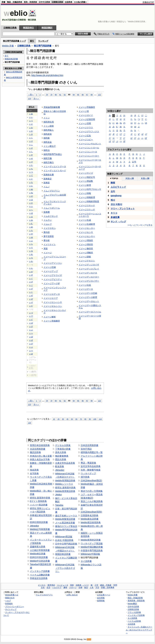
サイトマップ (11, 609)
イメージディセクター (89, 277)
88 (92, 94)
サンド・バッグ (118, 222)
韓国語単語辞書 (63, 554)
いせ (31, 158)
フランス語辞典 (134, 612)
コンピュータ (63, 585)
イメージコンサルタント (90, 144)
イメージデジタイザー (89, 281)
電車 (72, 585)
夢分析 (47, 240)
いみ (31, 220)
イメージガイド (86, 115)
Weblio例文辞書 (38, 554)
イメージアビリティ (53, 279)
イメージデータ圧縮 (88, 293)
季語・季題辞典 (88, 463)
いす (31, 155)
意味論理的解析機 (52, 107)
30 (63, 419)
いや (31, 234)
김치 (113, 191)
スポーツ (73, 587)
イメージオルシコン (53, 306)
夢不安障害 (49, 236)
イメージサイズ (86, 173)
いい (31, 117)
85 (78, 94)
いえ (31, 124)
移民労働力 (49, 162)
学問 (115, 585)
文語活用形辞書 (38, 449)
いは (31, 200)
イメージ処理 (85, 185)
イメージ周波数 (86, 181)
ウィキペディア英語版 (92, 543)
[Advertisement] (144, 15)
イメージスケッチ (87, 210)
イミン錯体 (49, 126)
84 (74, 94)
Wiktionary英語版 (64, 537)
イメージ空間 (85, 123)
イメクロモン (50, 228)
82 (65, 94)
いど (31, 320)
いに (31, 186)
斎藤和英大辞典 (38, 547)
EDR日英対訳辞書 (39, 522)
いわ (31, 261)
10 (54, 419)
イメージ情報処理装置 (89, 201)
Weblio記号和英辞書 (40, 529)
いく (31, 138)
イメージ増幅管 (86, 253)
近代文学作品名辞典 (91, 466)
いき (31, 134)
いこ (31, 145)
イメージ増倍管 (86, 244)
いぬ (31, 189)
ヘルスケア (57, 587)
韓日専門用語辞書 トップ (14, 41)
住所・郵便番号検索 (91, 470)
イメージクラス (86, 128)
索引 (32, 41)
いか (31, 131)
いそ (31, 162)
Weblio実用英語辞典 (65, 491)
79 (51, 401)
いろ (31, 258)
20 (59, 419)
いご (31, 285)
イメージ (48, 253)
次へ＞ (36, 404)
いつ (31, 172)
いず (31, 296)
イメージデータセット (89, 301)
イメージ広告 (85, 136)
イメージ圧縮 (50, 267)
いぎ (31, 275)
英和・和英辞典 (30, 2)
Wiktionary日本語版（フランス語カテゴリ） (65, 568)
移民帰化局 (49, 122)
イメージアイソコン (53, 263)
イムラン (48, 220)
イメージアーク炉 (52, 283)
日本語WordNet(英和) (91, 512)
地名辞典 (34, 470)
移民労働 (48, 158)
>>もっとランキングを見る (140, 225)
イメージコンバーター (89, 156)
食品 (86, 587)
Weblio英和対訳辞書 (91, 540)
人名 (92, 587)
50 (72, 419)
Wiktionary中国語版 (90, 554)
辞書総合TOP (148, 2)
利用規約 (9, 604)
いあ (31, 114)
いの (31, 196)
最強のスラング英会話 (66, 526)
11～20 (130, 178)
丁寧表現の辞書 (63, 449)
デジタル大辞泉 (63, 445)
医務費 (47, 212)
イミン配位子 (50, 146)
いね (31, 193)
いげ (31, 282)
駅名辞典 (60, 466)
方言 (97, 587)
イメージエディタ (52, 294)
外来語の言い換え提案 (41, 456)
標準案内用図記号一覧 (92, 452)
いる (31, 251)
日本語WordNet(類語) (91, 481)
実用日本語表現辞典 (40, 445)
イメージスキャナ (87, 206)
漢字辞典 (85, 477)
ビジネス (42, 585)
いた (31, 165)
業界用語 (51, 585)
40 (67, 419)
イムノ (47, 187)
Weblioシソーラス (64, 484)
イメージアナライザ (53, 275)
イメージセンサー (87, 236)
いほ (31, 213)
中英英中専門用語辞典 (92, 551)
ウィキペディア (88, 473)
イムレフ (48, 224)
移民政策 (48, 134)
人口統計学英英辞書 (40, 550)
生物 (80, 587)
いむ (31, 224)
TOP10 (114, 178)
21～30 (145, 178)
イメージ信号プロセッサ (90, 189)
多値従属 (115, 217)
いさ (31, 148)
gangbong (116, 196)
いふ (31, 206)
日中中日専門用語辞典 (66, 544)
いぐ (31, 279)
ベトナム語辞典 (134, 621)
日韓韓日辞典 (57, 2)
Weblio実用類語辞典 (65, 481)
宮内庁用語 (86, 449)
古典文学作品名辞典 (65, 463)
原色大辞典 (61, 452)
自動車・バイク (82, 585)
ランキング (43, 41)
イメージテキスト (87, 261)
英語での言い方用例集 (92, 491)
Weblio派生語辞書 (90, 519)
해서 (113, 200)
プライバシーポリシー (15, 606)
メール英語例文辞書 (65, 523)
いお (31, 128)
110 (100, 419)
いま (31, 217)
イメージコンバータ (88, 152)
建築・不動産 (106, 585)
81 (60, 94)
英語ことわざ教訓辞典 (92, 501)
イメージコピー (86, 140)
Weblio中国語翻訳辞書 (92, 547)
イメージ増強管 (86, 240)
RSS (89, 639)
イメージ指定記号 (87, 177)
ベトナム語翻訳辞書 (40, 575)
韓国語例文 (29, 28)
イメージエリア (51, 298)
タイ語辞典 (132, 618)
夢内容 (47, 232)
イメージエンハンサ (53, 302)
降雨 (113, 183)
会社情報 (101, 598)
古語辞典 (68, 2)
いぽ (31, 354)
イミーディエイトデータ (55, 167)
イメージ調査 (85, 257)
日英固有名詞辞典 (89, 515)
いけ (31, 141)
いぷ (31, 347)
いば (31, 323)
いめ (31, 227)
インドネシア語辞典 (136, 615)
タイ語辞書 (86, 561)
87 (87, 94)
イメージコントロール (89, 148)
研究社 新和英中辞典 (65, 488)
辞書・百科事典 (108, 587)
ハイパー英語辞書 (39, 505)
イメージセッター (87, 228)
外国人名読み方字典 (40, 459)
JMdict (58, 495)
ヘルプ (8, 601)
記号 (134, 162)
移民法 (47, 150)
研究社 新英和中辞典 (40, 498)
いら (31, 244)
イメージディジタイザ (89, 265)
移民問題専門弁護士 (53, 154)
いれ (31, 254)
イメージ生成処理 (87, 224)
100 (95, 419)
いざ (31, 289)
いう (31, 121)
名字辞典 (34, 473)
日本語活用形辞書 (89, 445)
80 (56, 401)
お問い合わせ (72, 595)
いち (31, 169)
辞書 (3, 2)
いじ (31, 292)
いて (31, 176)
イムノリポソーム (52, 208)
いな (31, 182)
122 (99, 94)
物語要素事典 (62, 456)
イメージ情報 (85, 193)
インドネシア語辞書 (40, 571)
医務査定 (48, 179)
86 (83, 94)
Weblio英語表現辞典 (91, 522)
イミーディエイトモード (55, 171)
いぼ (31, 337)
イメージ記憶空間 (87, 119)
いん (31, 268)
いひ (31, 203)
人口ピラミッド (118, 187)
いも (31, 230)
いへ (31, 210)
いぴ (31, 344)
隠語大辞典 (61, 459)
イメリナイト (50, 244)
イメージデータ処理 (88, 297)
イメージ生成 (85, 220)
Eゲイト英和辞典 (38, 501)
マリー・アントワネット (123, 209)
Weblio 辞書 (8, 46)
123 (30, 404)
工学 (96, 585)
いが (31, 272)
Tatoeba (59, 505)
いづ (31, 313)
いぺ (31, 351)
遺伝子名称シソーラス (66, 516)
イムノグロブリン (52, 191)
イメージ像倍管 (86, 249)
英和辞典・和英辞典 (136, 601)
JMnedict (34, 526)
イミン (47, 118)
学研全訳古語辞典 (39, 578)
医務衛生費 (49, 175)
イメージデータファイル (90, 312)
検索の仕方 (10, 598)
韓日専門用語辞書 (43, 46)
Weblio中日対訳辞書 (40, 561)
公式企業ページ (104, 595)
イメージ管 (84, 111)
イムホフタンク (51, 216)
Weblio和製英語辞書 (65, 519)
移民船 (47, 138)
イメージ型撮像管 (87, 107)
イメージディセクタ (88, 273)
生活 (48, 587)
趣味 (65, 587)
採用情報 (101, 601)
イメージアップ (51, 271)
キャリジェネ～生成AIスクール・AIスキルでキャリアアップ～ (139, 630)
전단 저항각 (116, 204)
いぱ (31, 340)
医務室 (47, 183)
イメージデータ (86, 289)
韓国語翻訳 (47, 28)
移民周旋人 (49, 130)
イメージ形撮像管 (52, 321)
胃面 (46, 249)
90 (90, 419)
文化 (43, 587)
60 (76, 419)
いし (31, 152)
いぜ (31, 299)
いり (31, 248)
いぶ (31, 330)
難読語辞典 (35, 452)
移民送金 (48, 142)
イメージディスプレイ (89, 269)
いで (31, 316)
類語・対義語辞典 (15, 2)
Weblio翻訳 (132, 604)
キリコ (114, 213)
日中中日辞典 (44, 2)
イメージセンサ (86, 232)
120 (30, 423)
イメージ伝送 (85, 285)
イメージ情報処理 (87, 197)
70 (81, 419)
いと (31, 179)
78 (47, 401)
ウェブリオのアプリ (44, 595)
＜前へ (31, 401)
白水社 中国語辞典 (64, 540)
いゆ (31, 237)
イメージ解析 (50, 317)
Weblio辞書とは (12, 595)
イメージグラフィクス (89, 132)
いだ (31, 306)
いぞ (31, 303)
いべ (31, 333)
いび (31, 326)
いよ (31, 241)
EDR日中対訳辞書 (39, 557)
